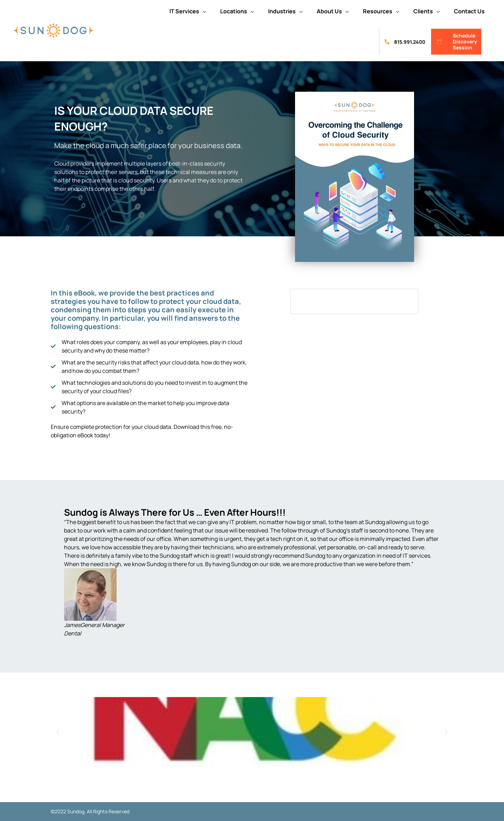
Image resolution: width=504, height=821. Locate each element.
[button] (188, 11)
